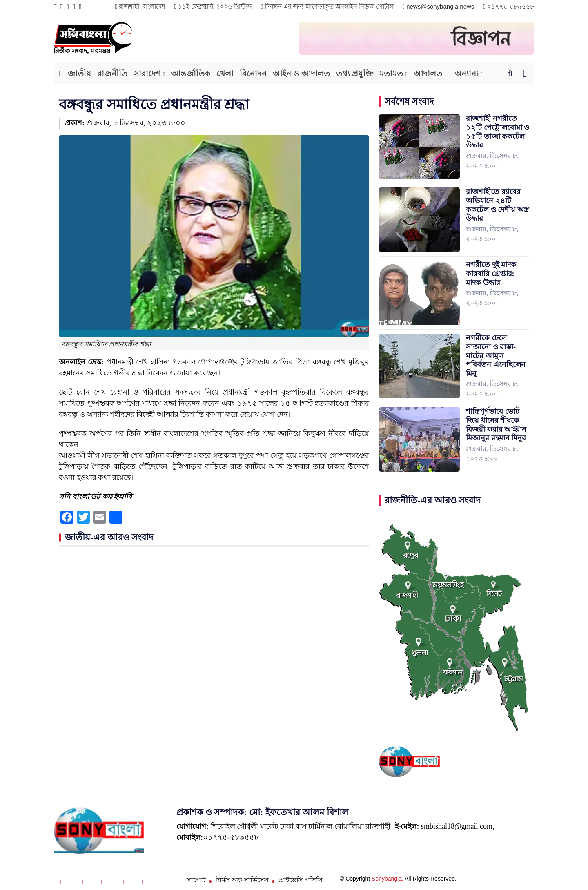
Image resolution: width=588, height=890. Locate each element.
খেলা (225, 74)
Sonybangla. (388, 879)
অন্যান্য (467, 74)
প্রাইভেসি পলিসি (301, 880)
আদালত (428, 74)
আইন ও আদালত (301, 74)
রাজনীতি (112, 74)
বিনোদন (253, 74)
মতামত (391, 74)
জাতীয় (79, 74)
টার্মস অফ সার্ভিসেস (242, 880)
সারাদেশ (147, 74)
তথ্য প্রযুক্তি (355, 74)
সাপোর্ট (196, 880)
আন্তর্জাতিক (191, 74)
